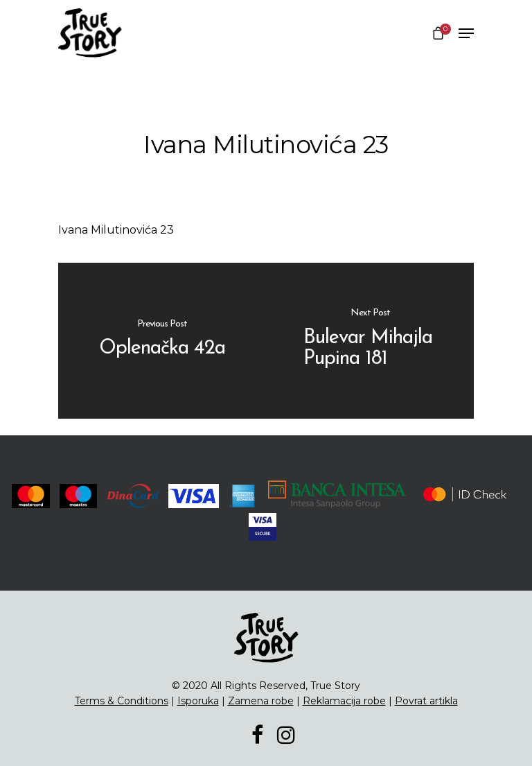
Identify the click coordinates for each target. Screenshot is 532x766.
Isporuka (198, 701)
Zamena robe (261, 701)
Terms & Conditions (122, 701)
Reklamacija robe (344, 701)
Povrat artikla (426, 701)
